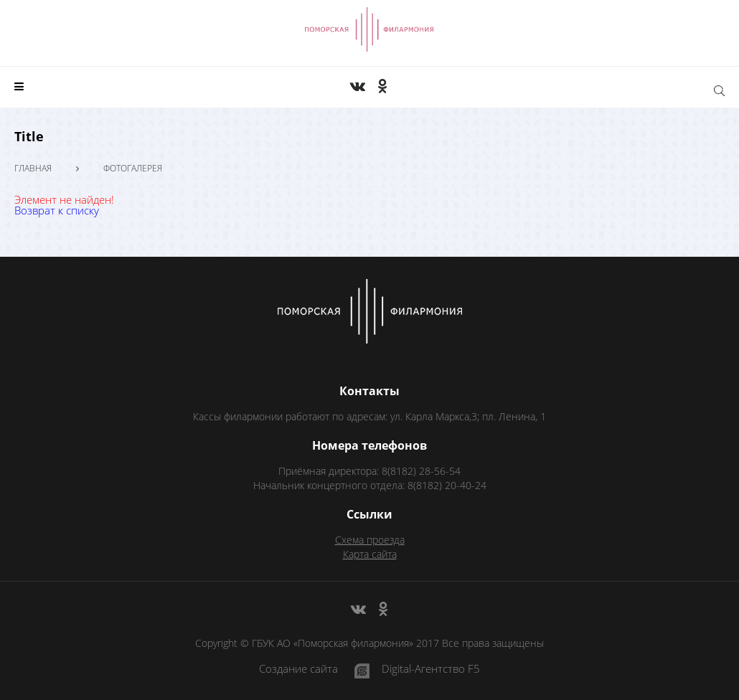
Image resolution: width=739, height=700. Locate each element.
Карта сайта (370, 554)
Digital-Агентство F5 (431, 670)
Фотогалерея (133, 169)
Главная (33, 169)
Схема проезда (370, 540)
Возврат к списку (57, 210)
